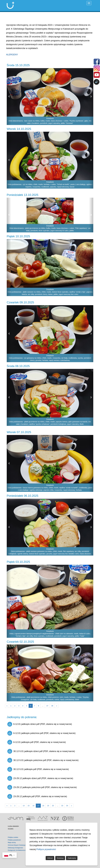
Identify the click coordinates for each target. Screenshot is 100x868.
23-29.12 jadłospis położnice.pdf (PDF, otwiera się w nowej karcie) (42, 787)
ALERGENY (12, 55)
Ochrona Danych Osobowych (17, 845)
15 (29, 806)
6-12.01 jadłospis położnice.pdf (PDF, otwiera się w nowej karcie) (41, 733)
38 (52, 706)
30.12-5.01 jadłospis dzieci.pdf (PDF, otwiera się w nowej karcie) (41, 751)
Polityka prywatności (14, 840)
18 (43, 806)
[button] (9, 97)
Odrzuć (50, 858)
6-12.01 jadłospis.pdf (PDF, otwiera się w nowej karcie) (37, 742)
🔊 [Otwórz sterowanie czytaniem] (97, 82)
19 (48, 806)
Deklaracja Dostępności (15, 848)
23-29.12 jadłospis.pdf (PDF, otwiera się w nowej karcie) (37, 796)
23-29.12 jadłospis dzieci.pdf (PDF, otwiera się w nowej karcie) (40, 778)
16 (33, 806)
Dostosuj (60, 858)
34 (67, 806)
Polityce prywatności (46, 849)
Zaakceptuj (72, 858)
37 (47, 706)
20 (53, 806)
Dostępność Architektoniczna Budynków (21, 850)
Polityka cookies (13, 837)
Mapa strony (12, 842)
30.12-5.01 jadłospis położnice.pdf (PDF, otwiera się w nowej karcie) (43, 760)
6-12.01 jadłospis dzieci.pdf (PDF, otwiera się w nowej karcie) (40, 724)
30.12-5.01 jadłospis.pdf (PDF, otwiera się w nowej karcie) (38, 769)
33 (62, 806)
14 (24, 806)
